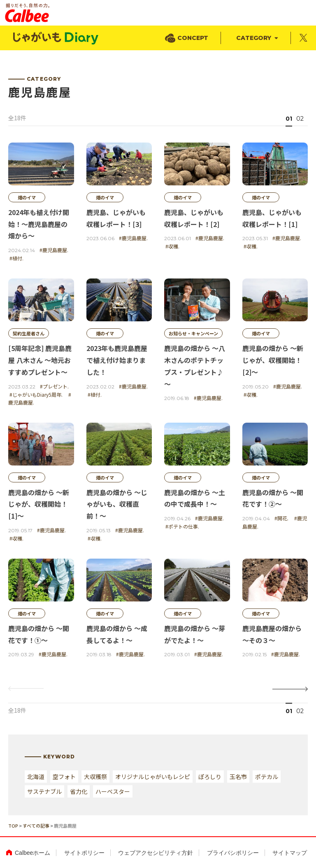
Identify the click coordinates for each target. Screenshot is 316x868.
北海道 (36, 777)
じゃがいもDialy (56, 38)
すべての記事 (36, 826)
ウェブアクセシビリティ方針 (156, 853)
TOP (13, 826)
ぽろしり (210, 777)
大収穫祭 (95, 777)
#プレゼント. (54, 386)
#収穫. (172, 246)
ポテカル (267, 777)
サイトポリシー (84, 853)
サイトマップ (290, 853)
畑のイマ (27, 197)
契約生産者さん (29, 333)
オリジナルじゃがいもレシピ (153, 777)
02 (300, 119)
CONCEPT (193, 38)
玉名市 (238, 777)
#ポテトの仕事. (182, 526)
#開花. (281, 518)
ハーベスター (113, 791)
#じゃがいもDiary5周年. (36, 394)
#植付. (16, 258)
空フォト (64, 777)
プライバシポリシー (233, 853)
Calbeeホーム (33, 853)
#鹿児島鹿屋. (54, 250)
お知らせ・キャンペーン (193, 333)
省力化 (79, 791)
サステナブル (44, 791)
